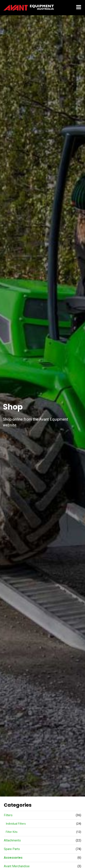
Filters (8, 815)
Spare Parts (12, 849)
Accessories (13, 858)
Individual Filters (16, 824)
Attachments (12, 840)
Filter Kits (12, 832)
